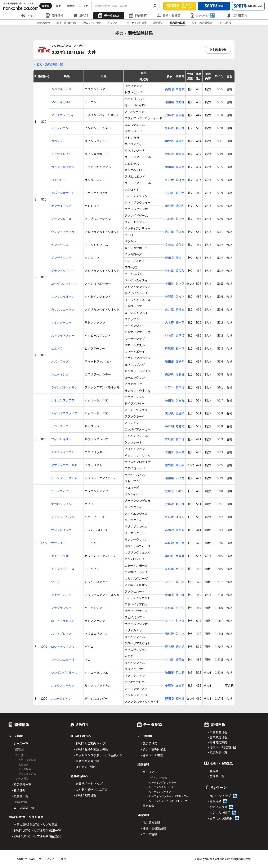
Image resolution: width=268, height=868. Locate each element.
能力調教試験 (178, 22)
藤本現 (169, 426)
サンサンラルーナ (63, 297)
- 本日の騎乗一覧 (23, 808)
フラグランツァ (61, 608)
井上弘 (180, 219)
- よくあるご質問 (85, 767)
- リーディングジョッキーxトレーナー (169, 801)
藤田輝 (180, 128)
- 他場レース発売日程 (222, 747)
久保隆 (180, 400)
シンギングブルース (64, 672)
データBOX (109, 15)
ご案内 (62, 859)
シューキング (60, 374)
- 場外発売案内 (217, 742)
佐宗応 (180, 634)
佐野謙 (180, 102)
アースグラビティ (62, 115)
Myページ (202, 15)
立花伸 (180, 530)
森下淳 (180, 335)
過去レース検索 (92, 22)
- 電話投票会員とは (86, 761)
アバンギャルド (61, 102)
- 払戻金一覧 (20, 796)
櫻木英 (180, 452)
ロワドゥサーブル (63, 647)
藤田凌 (169, 258)
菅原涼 (169, 154)
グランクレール (61, 219)
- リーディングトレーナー (162, 787)
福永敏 (180, 167)
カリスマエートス (63, 309)
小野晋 (180, 491)
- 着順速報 (19, 790)
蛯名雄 (180, 426)
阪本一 (180, 258)
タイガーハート (61, 595)
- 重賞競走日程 (217, 737)
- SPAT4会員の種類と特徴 (91, 749)
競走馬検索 (44, 22)
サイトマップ (46, 859)
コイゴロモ (58, 180)
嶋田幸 (180, 193)
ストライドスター (63, 335)
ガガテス (57, 141)
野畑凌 (169, 698)
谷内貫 (169, 193)
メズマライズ (60, 361)
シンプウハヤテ (61, 491)
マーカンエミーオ (63, 660)
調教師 (71, 6)
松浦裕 (180, 180)
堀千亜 (180, 543)
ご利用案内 (237, 15)
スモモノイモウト (63, 452)
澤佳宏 (180, 517)
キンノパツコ (60, 245)
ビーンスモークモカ (64, 478)
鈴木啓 (180, 115)
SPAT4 (81, 15)
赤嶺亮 (180, 685)
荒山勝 (180, 672)
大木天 (169, 322)
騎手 (58, 6)
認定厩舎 (158, 22)
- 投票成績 (215, 801)
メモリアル (114, 22)
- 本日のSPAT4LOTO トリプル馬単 (35, 825)
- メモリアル (149, 772)
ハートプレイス (61, 634)
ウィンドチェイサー (64, 232)
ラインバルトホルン (64, 387)
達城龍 (169, 348)
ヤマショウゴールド (64, 465)
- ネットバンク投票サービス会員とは (98, 755)
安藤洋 (169, 115)
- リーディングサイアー (160, 792)
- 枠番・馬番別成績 (153, 828)
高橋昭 (169, 89)
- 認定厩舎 (148, 806)
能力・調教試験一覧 (50, 64)
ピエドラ (57, 348)
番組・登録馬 (169, 15)
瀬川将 (169, 556)
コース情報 (225, 22)
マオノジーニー (61, 322)
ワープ (55, 582)
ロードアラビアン (63, 621)
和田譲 (169, 102)
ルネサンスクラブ (63, 400)
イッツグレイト (61, 154)
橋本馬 (180, 154)
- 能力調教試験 (150, 822)
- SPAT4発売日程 (85, 795)
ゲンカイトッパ (61, 206)
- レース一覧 (20, 743)
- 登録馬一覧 (216, 776)
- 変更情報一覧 (21, 784)
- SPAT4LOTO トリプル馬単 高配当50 (37, 836)
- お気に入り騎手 (219, 813)
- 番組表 (213, 771)
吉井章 (169, 232)
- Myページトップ (219, 796)
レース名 (83, 6)
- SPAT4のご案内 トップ (90, 743)
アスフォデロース (63, 569)
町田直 (169, 452)
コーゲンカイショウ (64, 284)
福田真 (180, 582)
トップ (28, 15)
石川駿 (169, 219)
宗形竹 (180, 478)
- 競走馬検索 (149, 743)
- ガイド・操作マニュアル (91, 789)
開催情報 (55, 15)
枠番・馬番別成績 (202, 22)
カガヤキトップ (61, 89)
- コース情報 (149, 834)
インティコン (60, 128)
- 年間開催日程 (217, 732)
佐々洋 (180, 297)
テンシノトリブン (63, 517)
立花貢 (180, 89)
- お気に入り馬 (217, 807)
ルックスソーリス (63, 685)
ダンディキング (61, 258)
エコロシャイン (61, 504)
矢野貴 (169, 128)
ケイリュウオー (61, 556)
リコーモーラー (61, 426)
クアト (169, 387)
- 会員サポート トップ (88, 784)
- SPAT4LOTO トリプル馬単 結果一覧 (36, 830)
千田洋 (169, 284)
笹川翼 (169, 271)
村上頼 (180, 621)
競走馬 (46, 6)
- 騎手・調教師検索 (153, 749)
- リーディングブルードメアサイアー (168, 796)
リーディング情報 (137, 22)
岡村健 (169, 634)
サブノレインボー (63, 530)
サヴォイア (58, 543)
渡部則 (180, 245)
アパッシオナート (63, 193)
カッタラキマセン (63, 167)
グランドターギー (63, 271)
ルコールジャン (61, 698)
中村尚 (169, 141)
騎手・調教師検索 (67, 22)
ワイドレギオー (61, 439)
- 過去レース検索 (152, 755)
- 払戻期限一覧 (217, 752)
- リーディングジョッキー (162, 782)
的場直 (180, 232)
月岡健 (180, 556)
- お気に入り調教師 (220, 818)
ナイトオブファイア (64, 413)
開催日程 (138, 15)
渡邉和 (180, 141)
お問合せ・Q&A (26, 859)
